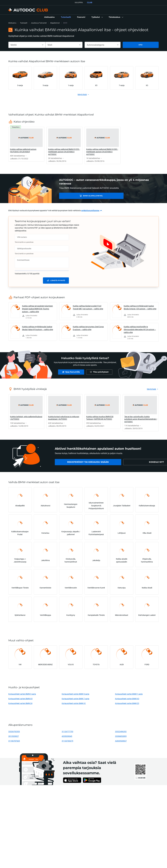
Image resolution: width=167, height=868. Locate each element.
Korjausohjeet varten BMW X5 (20, 699)
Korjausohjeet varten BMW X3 (127, 699)
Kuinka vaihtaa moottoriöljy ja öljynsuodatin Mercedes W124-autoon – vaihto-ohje (140, 329)
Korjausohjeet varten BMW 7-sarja (75, 699)
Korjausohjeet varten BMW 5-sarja (75, 694)
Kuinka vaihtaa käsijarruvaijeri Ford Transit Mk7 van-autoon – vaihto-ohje (88, 307)
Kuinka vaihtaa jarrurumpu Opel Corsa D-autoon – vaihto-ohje (88, 328)
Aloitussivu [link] (12, 23)
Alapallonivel (55, 23)
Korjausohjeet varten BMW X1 (74, 703)
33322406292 (121, 731)
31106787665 (14, 741)
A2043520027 (121, 741)
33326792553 (14, 731)
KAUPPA (79, 2)
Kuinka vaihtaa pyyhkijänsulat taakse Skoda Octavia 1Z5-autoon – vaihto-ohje (140, 307)
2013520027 (14, 736)
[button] (97, 17)
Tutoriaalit (24, 23)
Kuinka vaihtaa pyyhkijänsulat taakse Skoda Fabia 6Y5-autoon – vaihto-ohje (38, 328)
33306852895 (121, 736)
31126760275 (67, 741)
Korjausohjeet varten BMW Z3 (127, 703)
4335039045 (67, 736)
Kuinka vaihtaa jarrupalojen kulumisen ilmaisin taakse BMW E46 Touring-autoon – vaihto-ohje (37, 309)
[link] (49, 17)
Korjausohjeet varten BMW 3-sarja (22, 694)
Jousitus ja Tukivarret (39, 23)
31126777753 (67, 731)
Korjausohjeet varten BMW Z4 (20, 703)
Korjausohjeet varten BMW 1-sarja (129, 694)
